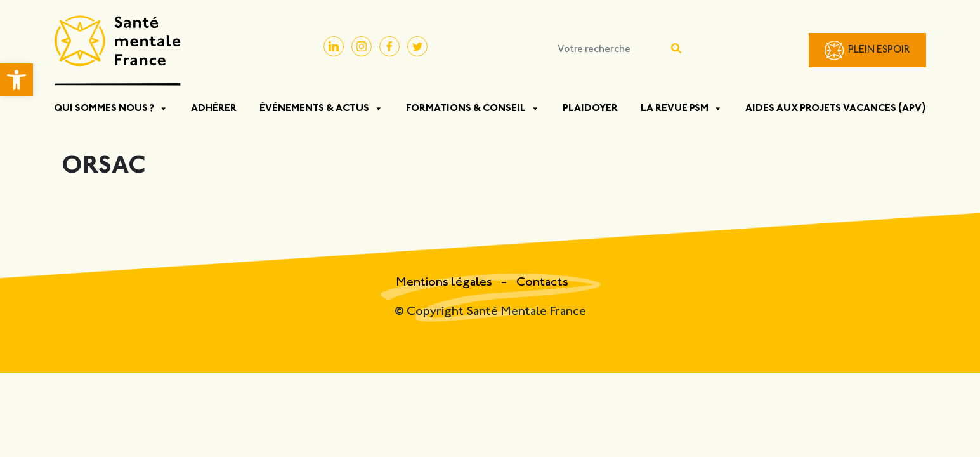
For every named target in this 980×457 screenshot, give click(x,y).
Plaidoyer (590, 109)
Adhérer (214, 109)
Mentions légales (445, 283)
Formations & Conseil (473, 109)
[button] (16, 80)
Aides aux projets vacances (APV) (836, 109)
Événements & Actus (321, 109)
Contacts (542, 283)
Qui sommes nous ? (111, 109)
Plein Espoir (879, 50)
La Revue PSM (682, 109)
